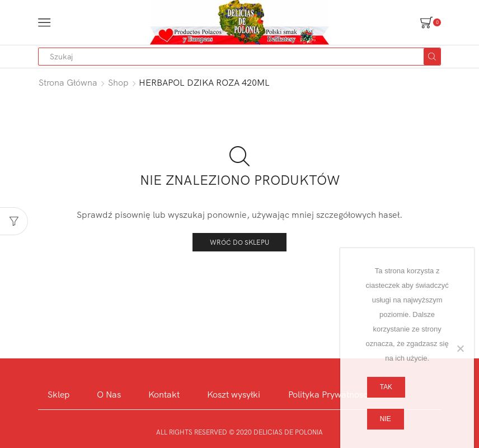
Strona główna (68, 82)
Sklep (58, 394)
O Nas (109, 394)
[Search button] (432, 57)
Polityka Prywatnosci (329, 394)
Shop (118, 82)
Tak (386, 387)
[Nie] (460, 348)
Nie (386, 419)
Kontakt (164, 394)
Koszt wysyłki (234, 394)
